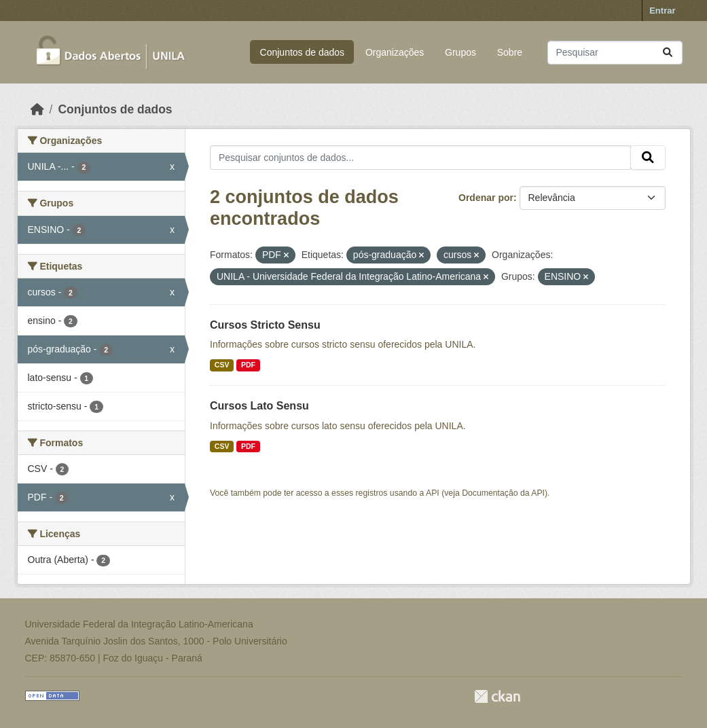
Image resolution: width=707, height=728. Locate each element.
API (433, 493)
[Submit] (668, 53)
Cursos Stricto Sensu (265, 325)
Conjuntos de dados (303, 52)
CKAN (497, 696)
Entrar (662, 11)
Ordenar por (486, 198)
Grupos (460, 52)
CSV (222, 365)
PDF (248, 365)
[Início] (37, 109)
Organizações (395, 52)
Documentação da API (503, 493)
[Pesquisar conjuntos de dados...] (615, 53)
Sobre (510, 52)
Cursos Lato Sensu (259, 406)
